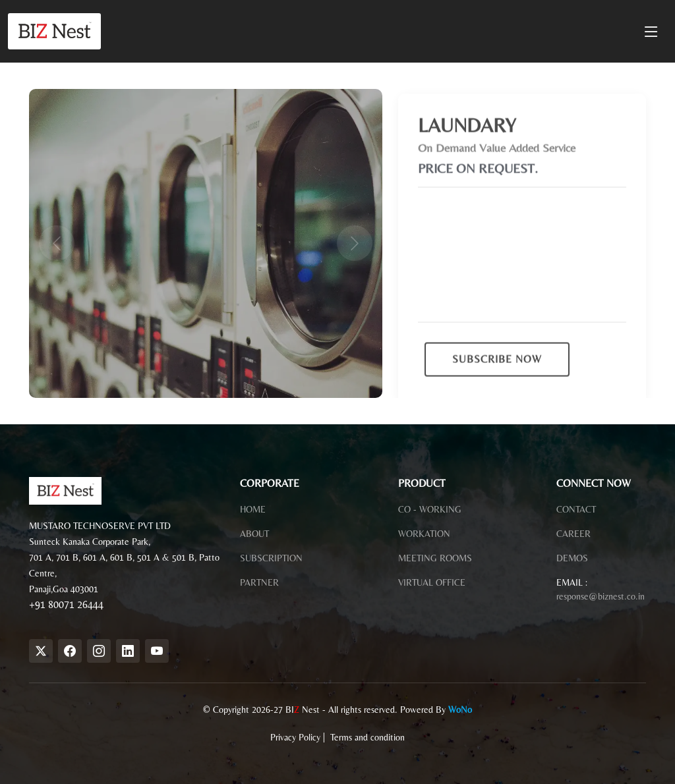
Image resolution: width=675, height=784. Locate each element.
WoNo (460, 710)
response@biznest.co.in (601, 596)
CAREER (573, 534)
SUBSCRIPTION (271, 558)
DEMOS (572, 558)
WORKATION (424, 534)
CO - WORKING (430, 509)
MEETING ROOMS (435, 558)
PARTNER (259, 582)
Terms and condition (367, 737)
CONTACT (576, 509)
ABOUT (254, 534)
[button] (55, 243)
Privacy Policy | (299, 737)
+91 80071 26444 (66, 604)
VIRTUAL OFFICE (432, 582)
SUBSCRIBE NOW (497, 369)
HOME (253, 509)
